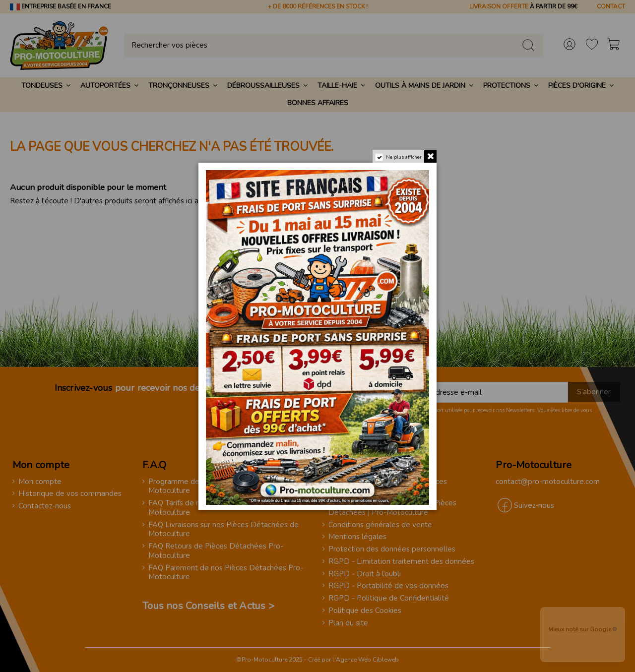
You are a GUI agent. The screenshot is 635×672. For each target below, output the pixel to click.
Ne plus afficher (404, 157)
